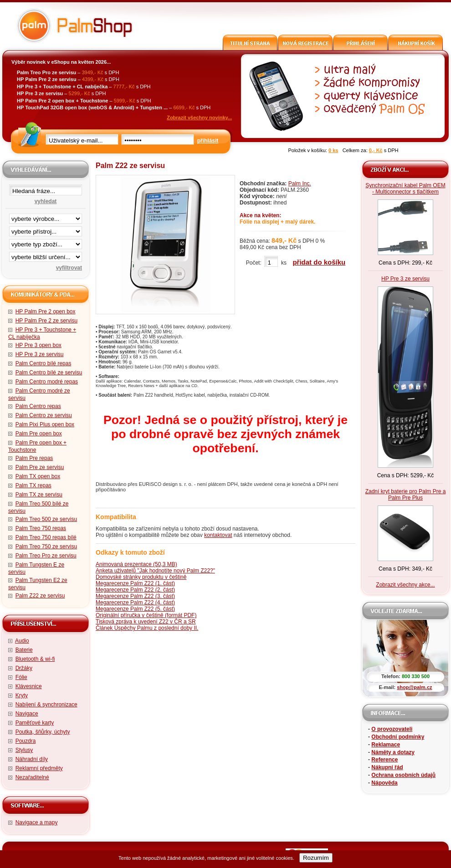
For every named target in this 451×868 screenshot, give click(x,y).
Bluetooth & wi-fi (35, 659)
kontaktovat (218, 535)
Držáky (24, 668)
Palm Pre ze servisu (40, 467)
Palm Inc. (300, 184)
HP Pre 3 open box (38, 345)
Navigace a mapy (37, 822)
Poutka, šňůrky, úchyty (43, 732)
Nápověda (384, 783)
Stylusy (24, 750)
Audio (22, 641)
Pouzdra (26, 741)
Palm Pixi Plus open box (45, 424)
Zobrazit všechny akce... (405, 585)
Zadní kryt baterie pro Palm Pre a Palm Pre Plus (406, 495)
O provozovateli (392, 729)
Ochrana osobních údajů (403, 775)
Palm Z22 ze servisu (40, 596)
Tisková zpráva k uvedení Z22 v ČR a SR (146, 622)
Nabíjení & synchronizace (46, 705)
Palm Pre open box (39, 434)
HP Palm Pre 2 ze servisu (47, 321)
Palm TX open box (38, 476)
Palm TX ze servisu (39, 495)
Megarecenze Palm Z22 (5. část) (135, 609)
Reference (384, 760)
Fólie (21, 677)
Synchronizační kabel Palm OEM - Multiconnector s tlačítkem (405, 189)
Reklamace (386, 745)
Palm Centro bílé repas (44, 363)
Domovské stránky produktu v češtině (141, 577)
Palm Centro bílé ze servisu (49, 373)
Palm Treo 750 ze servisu (46, 546)
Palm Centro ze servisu (44, 415)
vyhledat (46, 201)
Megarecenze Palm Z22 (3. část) (135, 596)
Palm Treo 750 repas (41, 528)
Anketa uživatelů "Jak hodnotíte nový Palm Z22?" (155, 571)
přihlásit (208, 141)
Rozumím (316, 858)
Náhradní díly (32, 759)
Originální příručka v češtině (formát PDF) (146, 615)
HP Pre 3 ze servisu (40, 354)
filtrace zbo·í (46, 242)
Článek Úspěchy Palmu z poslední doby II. (147, 628)
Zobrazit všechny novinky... (199, 117)
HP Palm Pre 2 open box (46, 311)
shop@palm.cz (414, 687)
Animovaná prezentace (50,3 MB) (136, 564)
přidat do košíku (319, 262)
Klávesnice (29, 686)
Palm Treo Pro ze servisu (46, 556)
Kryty (22, 695)
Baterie (24, 650)
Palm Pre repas (34, 458)
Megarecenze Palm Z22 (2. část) (135, 590)
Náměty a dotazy (393, 752)
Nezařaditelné (32, 777)
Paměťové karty (35, 723)
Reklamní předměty (39, 768)
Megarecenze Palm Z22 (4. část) (135, 602)
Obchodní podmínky (398, 737)
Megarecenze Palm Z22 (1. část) (135, 583)
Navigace (27, 714)
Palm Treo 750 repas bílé (46, 537)
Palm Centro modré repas (47, 382)
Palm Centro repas (38, 406)
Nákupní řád (387, 767)
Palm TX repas (33, 485)
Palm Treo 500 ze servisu (46, 519)
